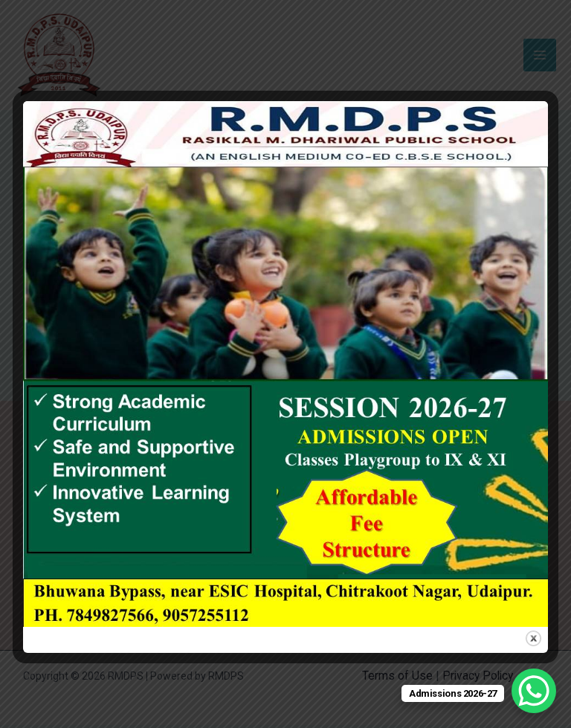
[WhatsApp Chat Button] (534, 691)
